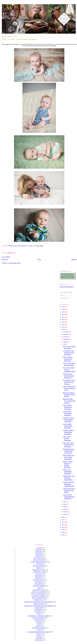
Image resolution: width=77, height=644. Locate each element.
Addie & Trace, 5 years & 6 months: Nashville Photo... (69, 478)
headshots (39, 584)
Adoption (39, 556)
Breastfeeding (39, 566)
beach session (39, 560)
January (65, 514)
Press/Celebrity (39, 618)
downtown (39, 576)
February (66, 512)
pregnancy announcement (39, 616)
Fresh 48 (39, 578)
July (65, 344)
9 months (39, 554)
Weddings (39, 640)
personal (39, 612)
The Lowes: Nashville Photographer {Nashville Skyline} (69, 484)
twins (39, 636)
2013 (63, 522)
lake (39, 588)
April (65, 507)
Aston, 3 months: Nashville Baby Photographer (67, 426)
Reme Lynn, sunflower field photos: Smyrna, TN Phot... (69, 395)
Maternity (38, 600)
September (66, 339)
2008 (63, 535)
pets (39, 614)
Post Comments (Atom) (15, 263)
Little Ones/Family (38, 594)
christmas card (39, 570)
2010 (63, 530)
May (65, 504)
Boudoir (39, 564)
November (66, 334)
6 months (39, 552)
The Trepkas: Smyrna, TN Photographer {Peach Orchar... (69, 451)
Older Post (74, 259)
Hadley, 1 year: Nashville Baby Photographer (67, 472)
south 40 (39, 626)
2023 (63, 312)
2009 (63, 532)
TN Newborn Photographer (38, 632)
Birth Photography (39, 562)
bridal (39, 568)
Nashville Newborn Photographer (38, 606)
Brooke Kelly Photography (67, 287)
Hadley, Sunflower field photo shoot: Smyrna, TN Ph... (69, 388)
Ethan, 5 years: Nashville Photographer (67, 438)
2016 (63, 330)
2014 (63, 520)
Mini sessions (39, 604)
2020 (63, 319)
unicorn (39, 638)
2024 (63, 309)
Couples (39, 574)
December (66, 332)
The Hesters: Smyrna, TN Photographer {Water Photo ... (68, 420)
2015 (63, 517)
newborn (38, 608)
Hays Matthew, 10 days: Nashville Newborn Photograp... (69, 382)
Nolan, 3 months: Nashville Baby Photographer (67, 407)
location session (38, 596)
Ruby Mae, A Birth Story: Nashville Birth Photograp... (69, 401)
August (65, 342)
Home (39, 259)
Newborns (38, 610)
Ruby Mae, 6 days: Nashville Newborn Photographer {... (69, 376)
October (66, 337)
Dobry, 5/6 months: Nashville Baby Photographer (68, 359)
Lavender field (39, 590)
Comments (64, 298)
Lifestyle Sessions (39, 592)
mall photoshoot (39, 598)
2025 (63, 307)
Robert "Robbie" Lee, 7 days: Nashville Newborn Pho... (69, 457)
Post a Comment (6, 257)
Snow (39, 624)
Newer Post (5, 259)
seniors (39, 622)
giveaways (39, 582)
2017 (63, 327)
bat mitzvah (39, 558)
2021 (63, 317)
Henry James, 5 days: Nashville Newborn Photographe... (69, 445)
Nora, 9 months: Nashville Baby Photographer (67, 413)
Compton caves (39, 572)
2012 (63, 525)
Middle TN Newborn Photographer (38, 602)
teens (39, 630)
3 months (39, 550)
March (65, 509)
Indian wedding (39, 586)
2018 (63, 325)
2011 (63, 527)
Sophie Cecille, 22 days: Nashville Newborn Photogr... (69, 490)
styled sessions (39, 628)
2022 (63, 314)
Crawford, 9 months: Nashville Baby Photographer (68, 432)
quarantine (39, 620)
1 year (39, 548)
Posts (63, 295)
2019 (63, 322)
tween (39, 634)
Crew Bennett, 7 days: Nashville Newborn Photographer (69, 353)
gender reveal (39, 580)
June (65, 502)
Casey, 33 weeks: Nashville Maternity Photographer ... (69, 497)
